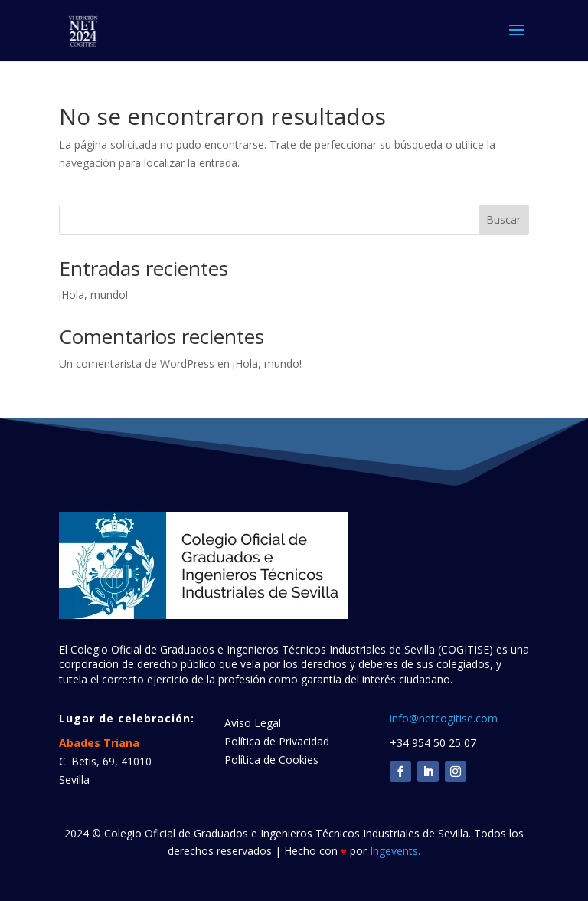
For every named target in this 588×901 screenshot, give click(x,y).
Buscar (503, 220)
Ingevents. (395, 851)
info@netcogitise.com (444, 718)
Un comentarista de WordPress (137, 364)
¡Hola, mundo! (93, 295)
